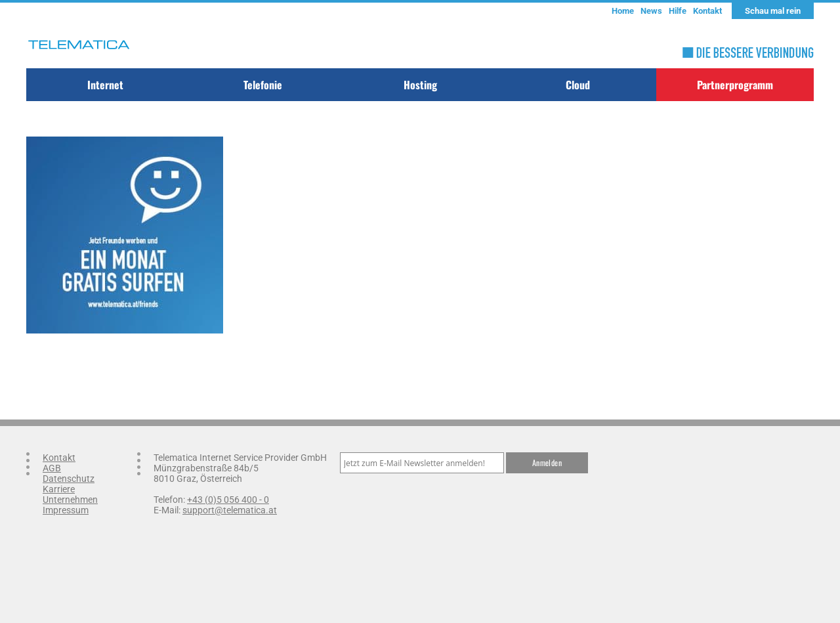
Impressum (66, 510)
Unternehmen (70, 500)
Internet (105, 85)
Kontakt (707, 11)
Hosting (420, 85)
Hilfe (678, 11)
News (651, 11)
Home (623, 11)
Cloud (578, 85)
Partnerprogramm (735, 85)
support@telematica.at (230, 510)
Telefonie (263, 85)
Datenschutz (69, 479)
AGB (52, 468)
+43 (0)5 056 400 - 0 (228, 500)
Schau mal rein (773, 11)
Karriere (59, 489)
